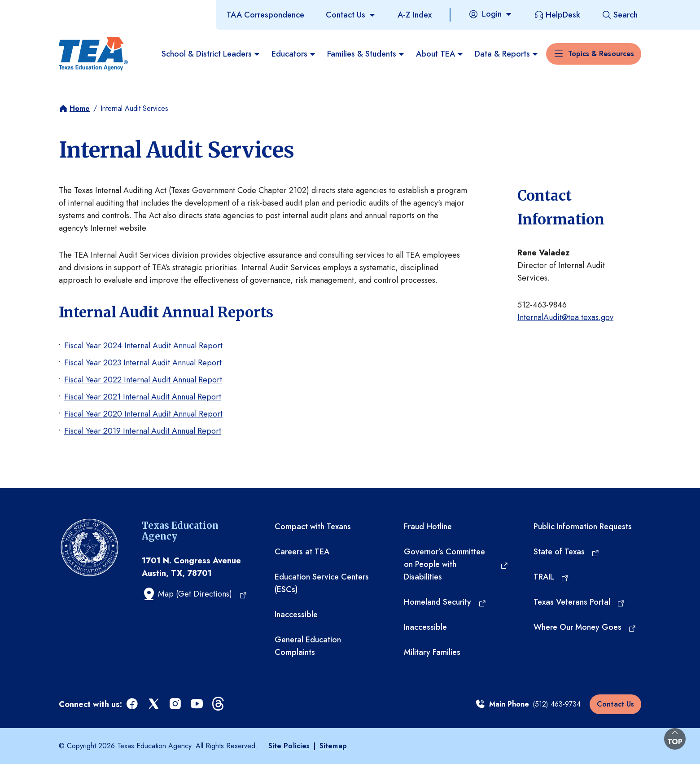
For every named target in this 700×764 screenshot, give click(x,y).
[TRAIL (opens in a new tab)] (551, 577)
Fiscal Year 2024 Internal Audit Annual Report (143, 346)
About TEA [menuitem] (440, 54)
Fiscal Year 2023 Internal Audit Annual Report (143, 363)
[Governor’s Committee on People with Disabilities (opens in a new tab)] (456, 564)
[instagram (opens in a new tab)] (176, 704)
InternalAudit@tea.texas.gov (565, 317)
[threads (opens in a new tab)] (219, 704)
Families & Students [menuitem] (366, 54)
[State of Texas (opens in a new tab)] (567, 552)
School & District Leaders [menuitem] (211, 54)
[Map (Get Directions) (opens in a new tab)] (195, 594)
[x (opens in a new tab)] (154, 704)
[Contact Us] (351, 15)
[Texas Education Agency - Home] (93, 54)
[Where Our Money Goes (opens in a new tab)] (585, 627)
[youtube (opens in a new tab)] (197, 704)
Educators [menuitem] (294, 54)
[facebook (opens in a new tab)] (133, 704)
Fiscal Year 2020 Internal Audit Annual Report (143, 414)
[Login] (490, 14)
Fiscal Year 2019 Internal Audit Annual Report (143, 431)
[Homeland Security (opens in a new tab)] (445, 602)
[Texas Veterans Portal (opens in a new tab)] (580, 602)
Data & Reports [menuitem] (507, 54)
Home (80, 108)
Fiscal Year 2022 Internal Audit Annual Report (143, 380)
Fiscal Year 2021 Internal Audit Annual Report (143, 397)
